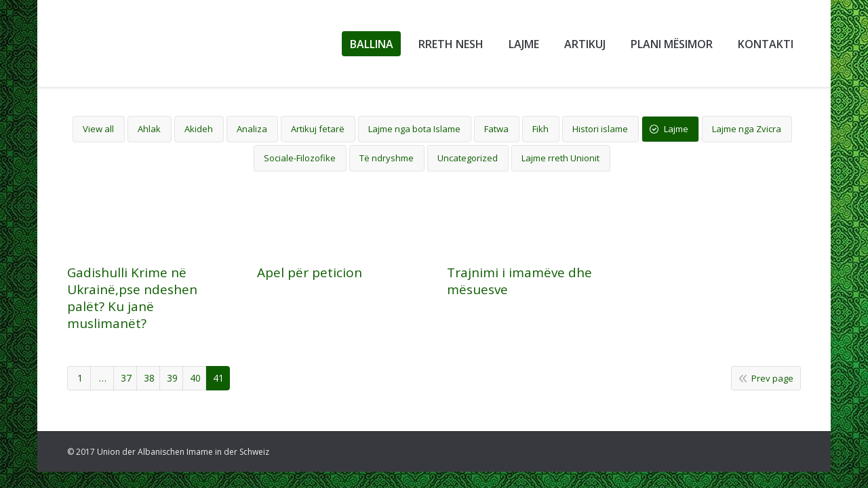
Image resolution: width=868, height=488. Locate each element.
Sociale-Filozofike (300, 158)
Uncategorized (468, 158)
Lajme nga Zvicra (747, 129)
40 (195, 378)
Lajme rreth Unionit (560, 158)
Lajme (676, 129)
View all (98, 129)
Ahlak (149, 129)
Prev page (772, 378)
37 (126, 378)
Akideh (199, 129)
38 (149, 378)
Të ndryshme (387, 158)
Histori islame (600, 129)
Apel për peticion (310, 275)
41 (218, 378)
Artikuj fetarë (318, 129)
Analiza (252, 129)
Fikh (540, 129)
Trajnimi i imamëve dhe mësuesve (519, 298)
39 (172, 378)
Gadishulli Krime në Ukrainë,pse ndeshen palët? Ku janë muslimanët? (132, 298)
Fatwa (496, 129)
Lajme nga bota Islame (414, 129)
